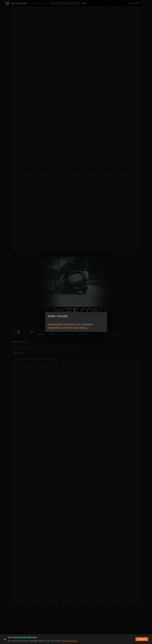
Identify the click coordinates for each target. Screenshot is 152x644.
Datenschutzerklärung (70, 641)
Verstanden (142, 639)
